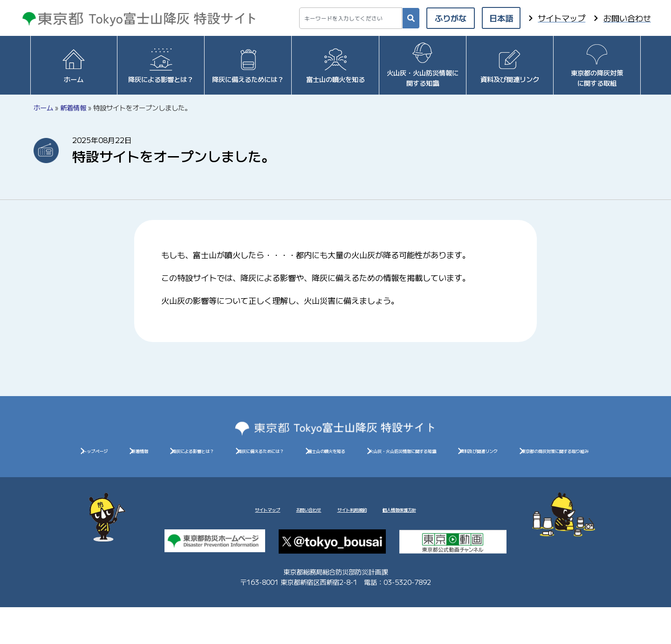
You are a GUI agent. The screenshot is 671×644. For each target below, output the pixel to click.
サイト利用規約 (364, 543)
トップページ (128, 455)
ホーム (43, 107)
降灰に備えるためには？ (417, 455)
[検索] (411, 18)
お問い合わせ (288, 543)
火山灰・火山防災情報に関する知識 (202, 476)
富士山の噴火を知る (532, 455)
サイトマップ (217, 543)
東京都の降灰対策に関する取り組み (469, 476)
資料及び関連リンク (335, 476)
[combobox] (351, 18)
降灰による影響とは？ (298, 455)
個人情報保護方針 (446, 543)
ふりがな (451, 18)
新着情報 (73, 107)
